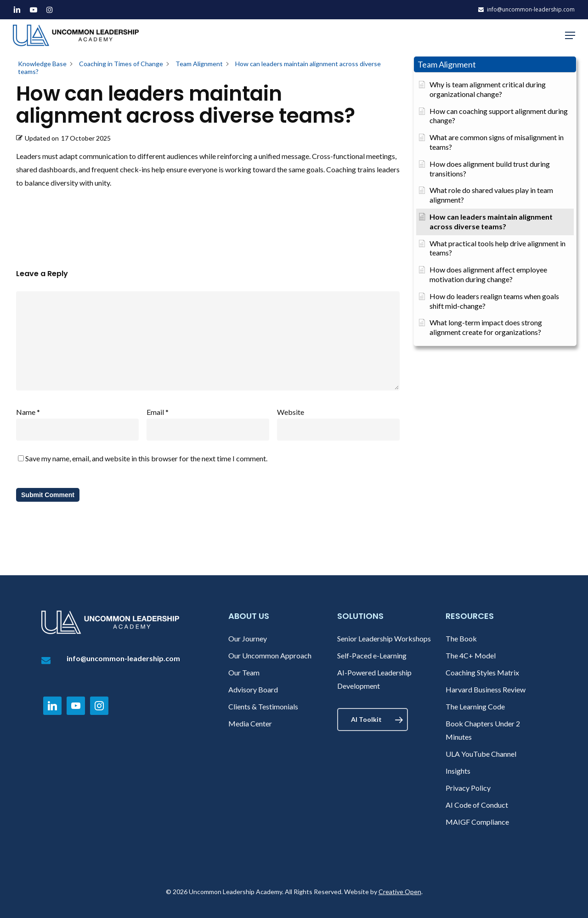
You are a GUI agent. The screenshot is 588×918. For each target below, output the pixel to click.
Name (28, 412)
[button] (570, 35)
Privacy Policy (468, 788)
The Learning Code (475, 706)
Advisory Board (253, 689)
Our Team (244, 672)
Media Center (250, 723)
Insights (458, 771)
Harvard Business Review (486, 689)
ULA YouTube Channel (481, 754)
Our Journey (248, 638)
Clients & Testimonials (263, 706)
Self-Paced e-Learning (372, 655)
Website (291, 412)
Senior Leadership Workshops (384, 638)
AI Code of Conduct (477, 805)
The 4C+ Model (471, 655)
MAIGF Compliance (477, 822)
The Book (461, 638)
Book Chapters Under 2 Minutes (483, 730)
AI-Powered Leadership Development (374, 679)
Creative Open (400, 892)
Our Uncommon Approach (270, 655)
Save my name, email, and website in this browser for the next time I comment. (146, 458)
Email (158, 412)
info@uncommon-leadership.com (123, 658)
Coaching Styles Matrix (482, 672)
